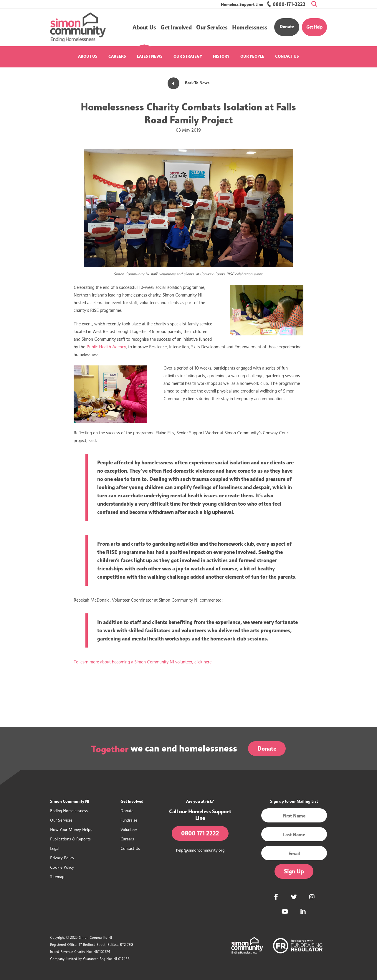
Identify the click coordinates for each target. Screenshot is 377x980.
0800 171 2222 (200, 833)
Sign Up (294, 871)
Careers (117, 56)
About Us (88, 56)
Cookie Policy (62, 867)
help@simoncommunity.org (200, 850)
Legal (55, 848)
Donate (287, 27)
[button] (144, 27)
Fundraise (129, 820)
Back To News (188, 83)
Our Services (61, 820)
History (221, 56)
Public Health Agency (106, 347)
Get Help (314, 27)
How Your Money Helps (71, 829)
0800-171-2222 (286, 4)
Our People (252, 56)
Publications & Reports (70, 839)
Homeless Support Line (242, 4)
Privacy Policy (62, 858)
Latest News (150, 56)
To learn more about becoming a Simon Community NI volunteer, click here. (143, 662)
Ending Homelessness (69, 811)
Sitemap (57, 876)
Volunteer (129, 829)
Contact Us (287, 56)
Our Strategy (188, 56)
